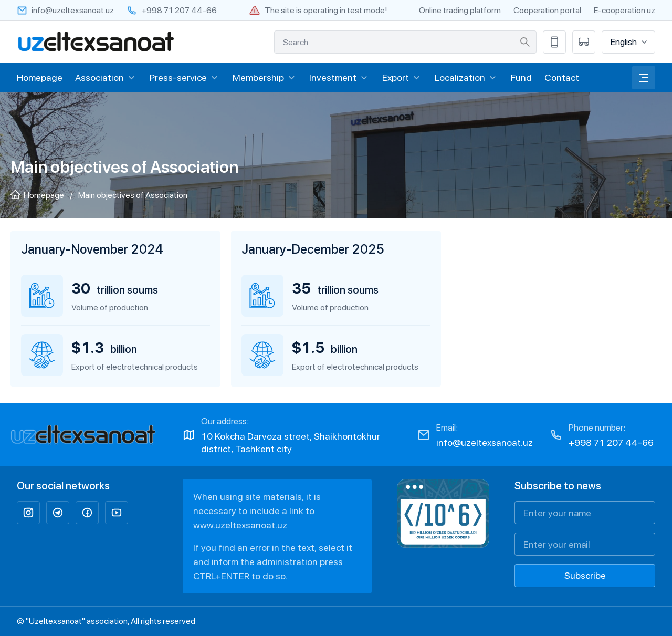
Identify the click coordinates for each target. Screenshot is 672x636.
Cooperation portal (547, 10)
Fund (521, 77)
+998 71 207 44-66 (611, 442)
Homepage (40, 77)
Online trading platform (460, 10)
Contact (562, 77)
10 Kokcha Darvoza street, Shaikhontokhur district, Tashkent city (291, 442)
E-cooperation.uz (624, 10)
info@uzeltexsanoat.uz (485, 442)
